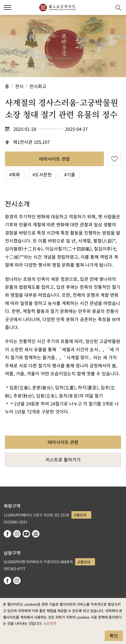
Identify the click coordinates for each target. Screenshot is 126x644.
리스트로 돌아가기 (63, 459)
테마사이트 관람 (55, 159)
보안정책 (50, 623)
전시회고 (38, 86)
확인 (114, 636)
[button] (106, 8)
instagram (17, 534)
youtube (26, 534)
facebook (7, 534)
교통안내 (80, 515)
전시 (19, 86)
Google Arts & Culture (36, 534)
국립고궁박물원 (57, 7)
